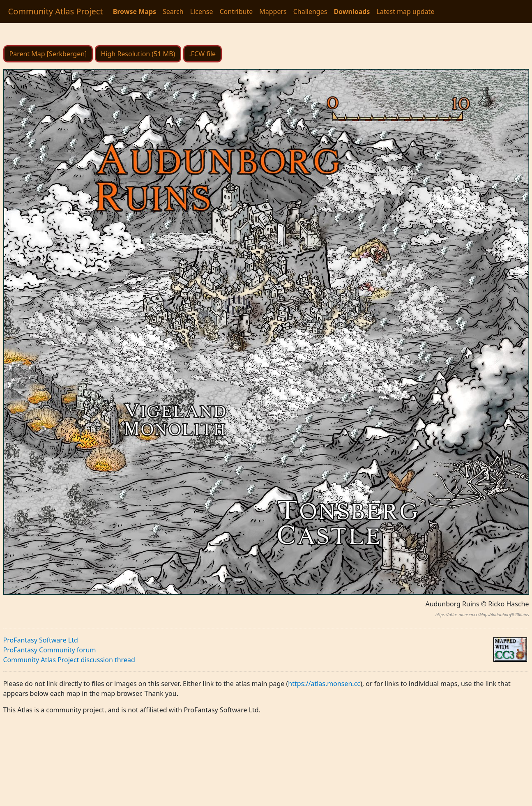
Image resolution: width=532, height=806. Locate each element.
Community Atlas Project (56, 11)
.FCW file (203, 54)
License (202, 12)
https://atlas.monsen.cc (324, 684)
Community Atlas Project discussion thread (69, 660)
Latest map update (405, 12)
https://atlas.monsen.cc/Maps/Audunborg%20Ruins (482, 615)
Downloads (352, 12)
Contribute (236, 12)
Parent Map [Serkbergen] (48, 54)
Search (173, 12)
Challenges (310, 12)
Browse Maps (135, 12)
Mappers (273, 12)
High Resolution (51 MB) (138, 54)
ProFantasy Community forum (50, 650)
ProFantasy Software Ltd (41, 640)
